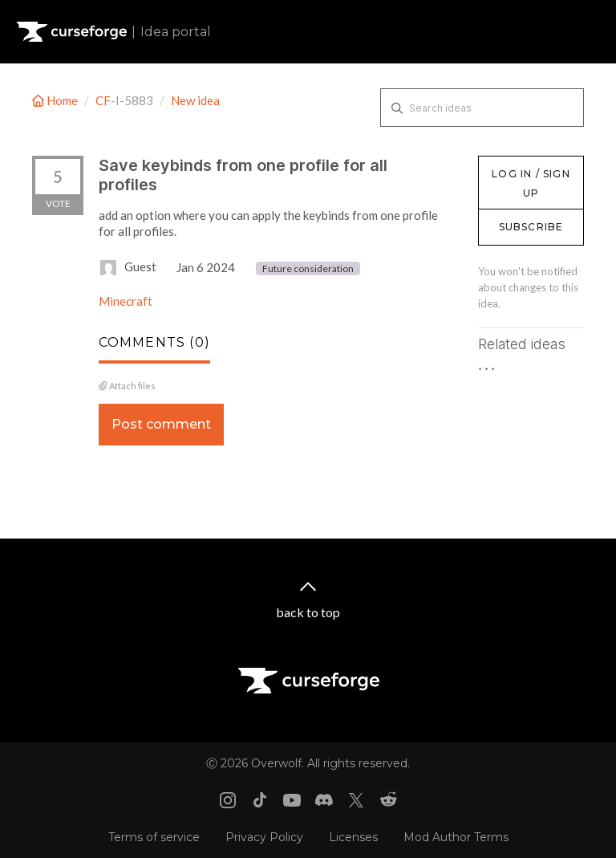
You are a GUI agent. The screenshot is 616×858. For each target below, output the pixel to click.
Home (56, 100)
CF (103, 100)
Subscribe (531, 227)
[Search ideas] (482, 108)
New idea (195, 100)
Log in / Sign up (519, 164)
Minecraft (126, 301)
